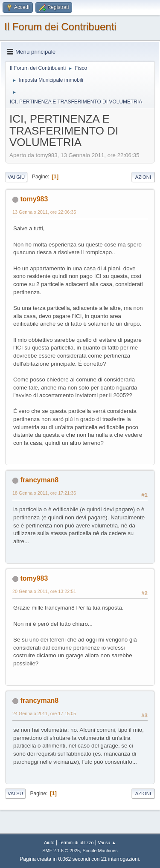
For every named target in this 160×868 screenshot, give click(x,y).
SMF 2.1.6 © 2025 (61, 851)
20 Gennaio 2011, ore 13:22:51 (44, 591)
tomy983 (34, 199)
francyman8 (39, 480)
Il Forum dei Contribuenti (60, 27)
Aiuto (49, 842)
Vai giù (16, 177)
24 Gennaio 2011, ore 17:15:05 (44, 713)
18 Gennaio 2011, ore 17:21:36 (44, 493)
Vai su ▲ (107, 842)
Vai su (15, 794)
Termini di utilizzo (76, 842)
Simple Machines (100, 851)
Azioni (143, 177)
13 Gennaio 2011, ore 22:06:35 (44, 212)
